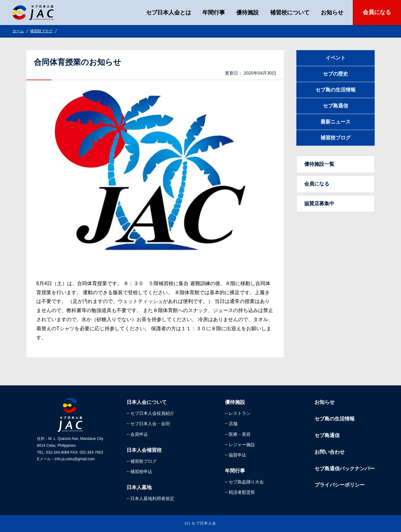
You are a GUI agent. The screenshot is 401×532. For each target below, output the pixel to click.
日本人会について (147, 402)
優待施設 (247, 13)
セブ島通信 (336, 106)
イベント (336, 58)
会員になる (377, 12)
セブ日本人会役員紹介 (152, 413)
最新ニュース (336, 122)
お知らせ (332, 13)
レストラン (240, 413)
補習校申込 (141, 472)
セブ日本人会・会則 (150, 424)
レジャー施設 (242, 445)
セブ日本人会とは (169, 13)
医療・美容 (240, 434)
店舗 (233, 424)
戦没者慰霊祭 (242, 492)
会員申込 (139, 434)
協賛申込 (237, 455)
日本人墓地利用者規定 (152, 498)
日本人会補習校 (144, 450)
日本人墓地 (139, 487)
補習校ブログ (41, 31)
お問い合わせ (330, 452)
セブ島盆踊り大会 (246, 482)
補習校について (290, 13)
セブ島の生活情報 (336, 90)
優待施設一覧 (319, 164)
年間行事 (214, 13)
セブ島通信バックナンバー (345, 469)
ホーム (18, 31)
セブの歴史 (336, 74)
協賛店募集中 (319, 203)
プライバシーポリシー (340, 485)
